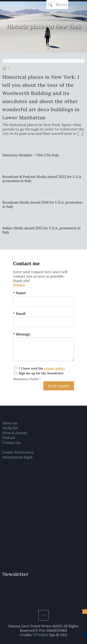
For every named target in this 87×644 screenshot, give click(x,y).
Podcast (9, 438)
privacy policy (55, 368)
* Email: (19, 314)
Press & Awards (15, 433)
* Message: (22, 334)
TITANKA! (40, 635)
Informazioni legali (17, 457)
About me (10, 423)
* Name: (20, 293)
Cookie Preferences (18, 452)
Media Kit (10, 428)
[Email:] (43, 322)
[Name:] (43, 301)
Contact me (12, 443)
